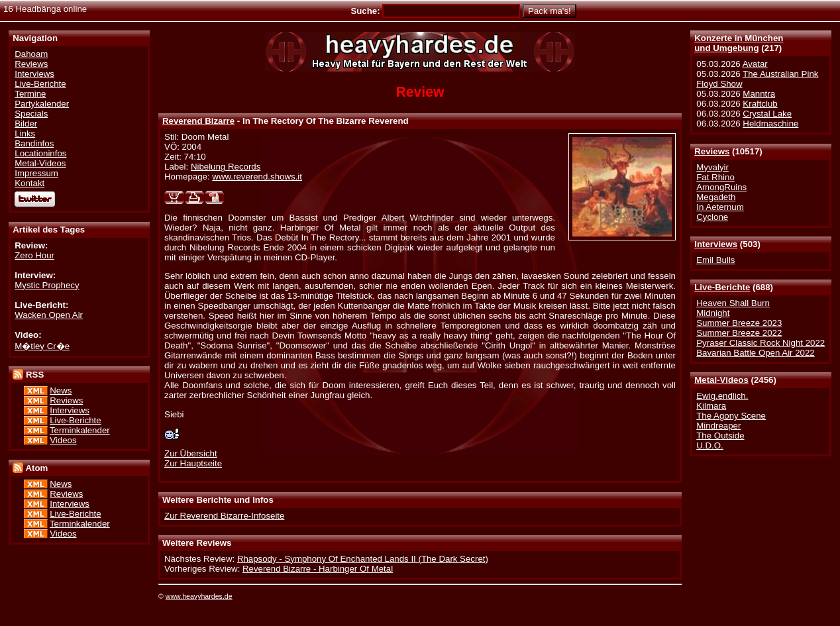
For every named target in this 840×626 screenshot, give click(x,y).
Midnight (713, 313)
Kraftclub (760, 104)
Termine (30, 94)
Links (25, 133)
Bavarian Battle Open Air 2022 (755, 353)
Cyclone (712, 217)
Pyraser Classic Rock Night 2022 (761, 343)
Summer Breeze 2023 (739, 323)
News (61, 391)
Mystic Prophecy (47, 285)
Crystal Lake (767, 114)
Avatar (755, 64)
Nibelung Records (226, 167)
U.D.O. (710, 445)
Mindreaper (718, 426)
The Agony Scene (731, 416)
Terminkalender (80, 430)
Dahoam (31, 54)
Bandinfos (34, 143)
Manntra (759, 94)
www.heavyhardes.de (199, 596)
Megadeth (716, 197)
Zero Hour (34, 255)
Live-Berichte (722, 287)
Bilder (26, 124)
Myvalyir (712, 167)
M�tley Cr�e (42, 346)
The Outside (720, 436)
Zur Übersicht (191, 453)
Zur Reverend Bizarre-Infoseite (224, 516)
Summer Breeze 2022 (739, 333)
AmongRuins (721, 187)
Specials (31, 114)
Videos (63, 440)
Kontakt (29, 183)
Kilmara (711, 406)
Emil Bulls (715, 260)
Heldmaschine (770, 124)
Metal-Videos (721, 380)
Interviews (716, 244)
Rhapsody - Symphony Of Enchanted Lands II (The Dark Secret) (363, 559)
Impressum (36, 173)
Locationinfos (40, 153)
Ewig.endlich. (722, 396)
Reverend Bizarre (198, 121)
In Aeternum (720, 207)
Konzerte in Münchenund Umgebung (739, 43)
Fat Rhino (715, 177)
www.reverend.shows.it (257, 177)
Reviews (712, 151)
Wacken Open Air (49, 315)
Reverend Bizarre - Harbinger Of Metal (318, 569)
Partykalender (42, 104)
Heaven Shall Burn (733, 303)
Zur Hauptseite (193, 463)
